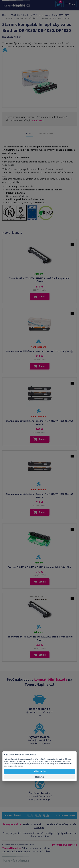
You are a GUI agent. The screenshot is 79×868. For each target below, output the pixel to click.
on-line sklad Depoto (21, 851)
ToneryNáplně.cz (12, 848)
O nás (26, 824)
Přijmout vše (40, 771)
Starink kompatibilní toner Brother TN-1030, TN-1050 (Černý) (39, 351)
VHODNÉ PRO (46, 133)
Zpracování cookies (16, 766)
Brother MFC (29, 15)
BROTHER (15, 15)
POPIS (29, 133)
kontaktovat (38, 120)
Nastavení (40, 777)
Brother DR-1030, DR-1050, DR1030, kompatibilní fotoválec (40, 567)
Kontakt (38, 824)
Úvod (5, 15)
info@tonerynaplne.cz (64, 845)
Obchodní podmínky (58, 824)
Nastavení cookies (41, 851)
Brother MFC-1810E (60, 15)
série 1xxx (43, 15)
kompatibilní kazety (50, 679)
